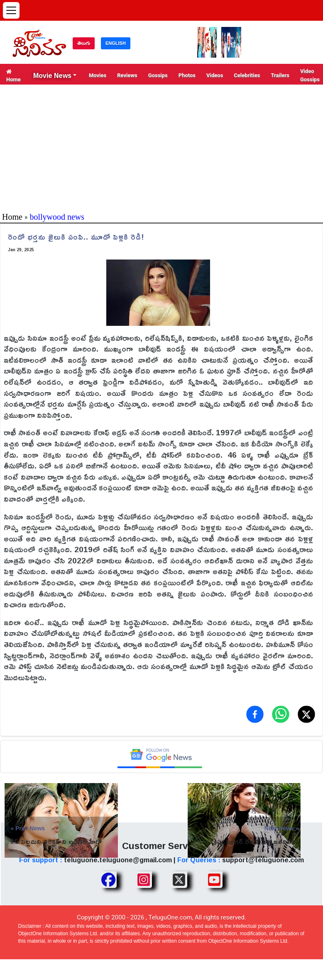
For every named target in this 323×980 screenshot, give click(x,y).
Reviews (127, 75)
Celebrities (247, 75)
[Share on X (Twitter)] (306, 714)
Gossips (158, 75)
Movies (98, 75)
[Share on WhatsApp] (281, 714)
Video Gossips (310, 75)
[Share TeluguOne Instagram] (144, 880)
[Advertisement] (161, 147)
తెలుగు (84, 43)
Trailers (280, 75)
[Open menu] (11, 10)
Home (13, 75)
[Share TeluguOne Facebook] (108, 880)
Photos (187, 75)
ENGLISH (116, 43)
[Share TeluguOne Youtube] (214, 880)
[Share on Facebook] (255, 714)
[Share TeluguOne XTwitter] (179, 880)
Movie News (52, 75)
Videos (215, 75)
